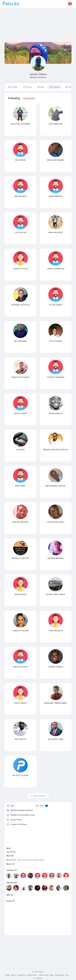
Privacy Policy (32, 975)
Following (10, 870)
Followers (10, 883)
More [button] (68, 975)
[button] (70, 4)
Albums (9, 864)
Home (7, 975)
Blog (52, 975)
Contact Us (21, 975)
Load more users (39, 796)
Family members (29, 98)
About (13, 975)
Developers (59, 975)
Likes (8, 895)
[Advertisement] (38, 26)
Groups (9, 901)
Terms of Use (44, 975)
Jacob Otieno (38, 74)
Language (38, 978)
